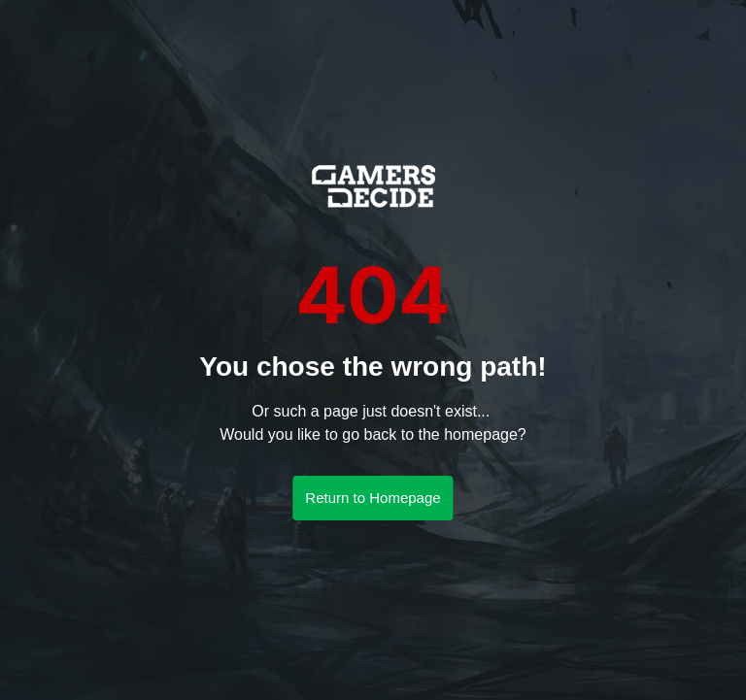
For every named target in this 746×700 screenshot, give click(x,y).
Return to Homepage (373, 498)
